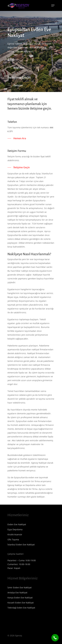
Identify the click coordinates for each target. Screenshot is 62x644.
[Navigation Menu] (53, 5)
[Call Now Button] (55, 638)
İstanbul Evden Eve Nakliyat (21, 545)
